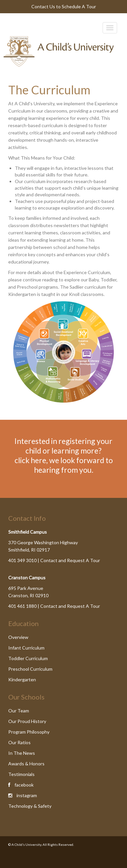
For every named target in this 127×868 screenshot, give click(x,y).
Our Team (19, 711)
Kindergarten (22, 679)
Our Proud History (27, 721)
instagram (27, 795)
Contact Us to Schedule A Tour (64, 6)
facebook (24, 785)
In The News (22, 753)
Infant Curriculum (26, 648)
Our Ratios (19, 742)
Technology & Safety (30, 806)
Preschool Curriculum (30, 669)
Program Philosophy (29, 732)
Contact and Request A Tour (70, 560)
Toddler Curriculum (28, 658)
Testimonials (21, 774)
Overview (18, 637)
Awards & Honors (26, 764)
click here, (31, 460)
